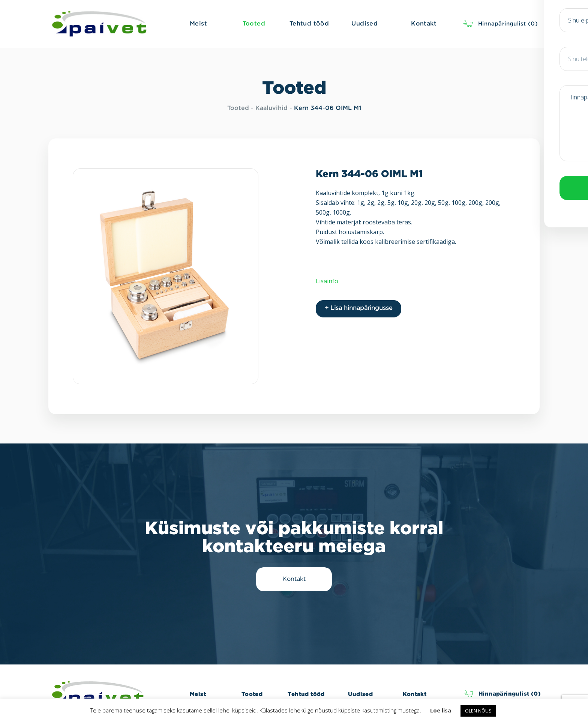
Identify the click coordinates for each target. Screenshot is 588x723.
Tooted (238, 108)
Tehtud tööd (306, 694)
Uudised (360, 694)
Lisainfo (327, 281)
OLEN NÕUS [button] (478, 711)
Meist (198, 694)
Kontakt (415, 694)
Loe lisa (441, 710)
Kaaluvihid (271, 108)
